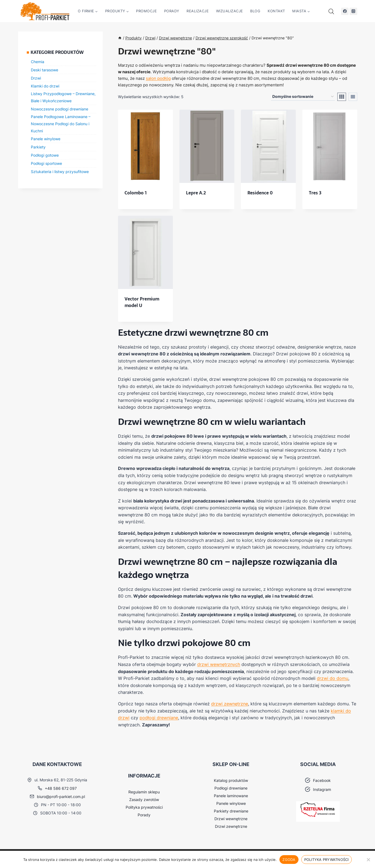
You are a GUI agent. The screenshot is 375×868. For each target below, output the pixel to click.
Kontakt (276, 11)
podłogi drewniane (159, 718)
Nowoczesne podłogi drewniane (60, 109)
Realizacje (198, 11)
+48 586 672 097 (61, 788)
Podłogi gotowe (45, 155)
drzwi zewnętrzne (230, 704)
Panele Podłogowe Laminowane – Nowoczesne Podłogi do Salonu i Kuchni (61, 124)
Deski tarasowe (45, 70)
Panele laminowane (231, 796)
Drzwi (36, 78)
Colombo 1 (136, 193)
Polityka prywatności (144, 807)
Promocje (146, 11)
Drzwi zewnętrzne (231, 826)
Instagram (322, 789)
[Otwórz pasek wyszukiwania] (331, 11)
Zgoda (289, 860)
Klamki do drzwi (45, 86)
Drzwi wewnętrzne (231, 819)
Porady (172, 11)
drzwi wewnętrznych (219, 664)
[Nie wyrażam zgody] (368, 860)
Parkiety (38, 147)
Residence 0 (260, 193)
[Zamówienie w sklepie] (303, 97)
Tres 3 (315, 193)
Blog (255, 11)
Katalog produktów (231, 780)
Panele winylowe (46, 139)
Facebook (322, 780)
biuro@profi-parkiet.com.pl (61, 797)
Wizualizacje (230, 11)
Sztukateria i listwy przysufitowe (60, 172)
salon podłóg (158, 78)
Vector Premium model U (142, 302)
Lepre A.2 (196, 193)
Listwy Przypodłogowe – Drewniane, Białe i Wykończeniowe (63, 97)
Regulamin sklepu (144, 792)
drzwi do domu (333, 678)
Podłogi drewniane (231, 788)
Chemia (38, 62)
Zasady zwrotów (144, 800)
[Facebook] (345, 11)
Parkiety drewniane (231, 811)
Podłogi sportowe (46, 163)
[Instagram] (353, 11)
